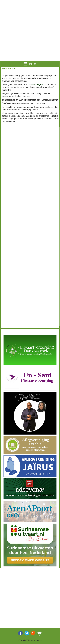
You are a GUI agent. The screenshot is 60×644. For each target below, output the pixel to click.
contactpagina (36, 85)
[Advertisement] (30, 31)
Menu (30, 64)
